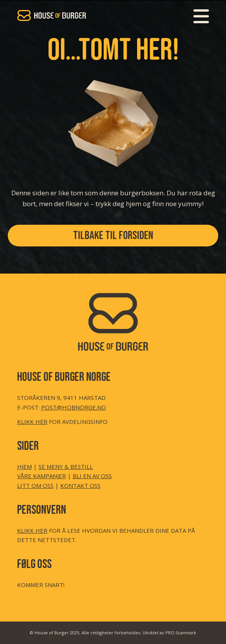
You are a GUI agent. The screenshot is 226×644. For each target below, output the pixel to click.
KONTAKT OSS (80, 486)
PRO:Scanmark (181, 633)
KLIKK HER (32, 422)
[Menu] (197, 15)
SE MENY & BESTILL (66, 467)
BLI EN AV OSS (92, 476)
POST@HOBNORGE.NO (74, 407)
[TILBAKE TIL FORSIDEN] (113, 236)
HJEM (24, 467)
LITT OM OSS (35, 486)
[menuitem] (197, 15)
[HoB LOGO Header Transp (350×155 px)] (94, 15)
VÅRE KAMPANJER (42, 476)
